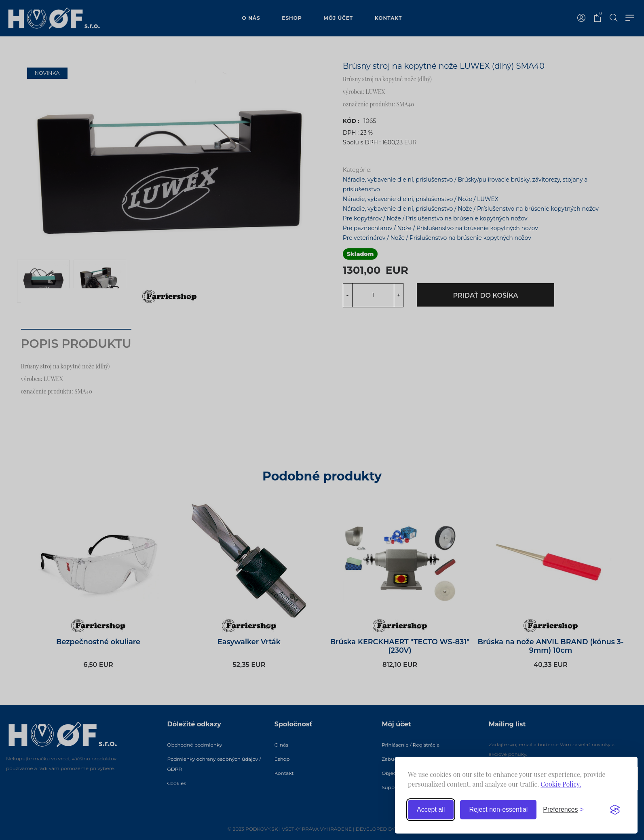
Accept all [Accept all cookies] (431, 809)
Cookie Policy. (561, 784)
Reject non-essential (498, 809)
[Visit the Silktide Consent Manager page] (615, 810)
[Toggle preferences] (563, 810)
